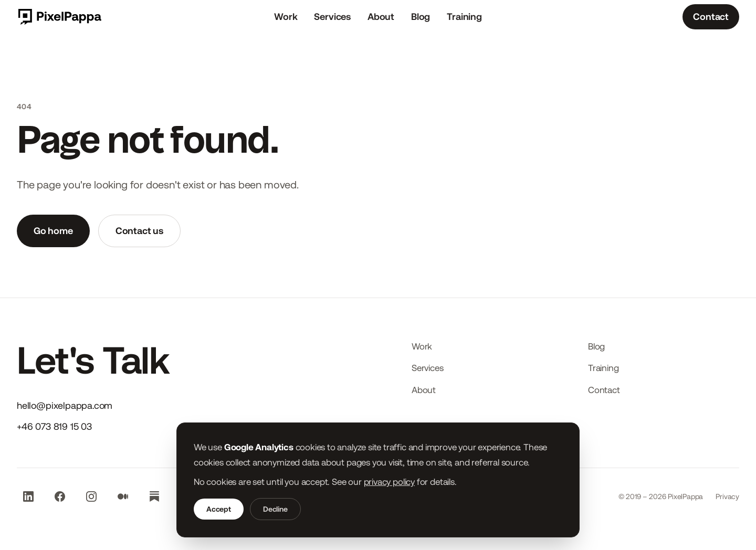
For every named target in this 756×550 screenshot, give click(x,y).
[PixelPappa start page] (59, 17)
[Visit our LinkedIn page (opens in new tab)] (28, 496)
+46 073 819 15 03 (54, 426)
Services (332, 17)
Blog (421, 17)
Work (286, 17)
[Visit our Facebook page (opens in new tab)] (60, 496)
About (381, 17)
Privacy (727, 496)
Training (464, 17)
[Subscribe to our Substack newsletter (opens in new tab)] (154, 496)
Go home (53, 231)
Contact (711, 17)
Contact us (139, 231)
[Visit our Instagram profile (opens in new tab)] (91, 496)
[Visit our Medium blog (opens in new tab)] (123, 496)
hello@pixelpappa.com (65, 405)
